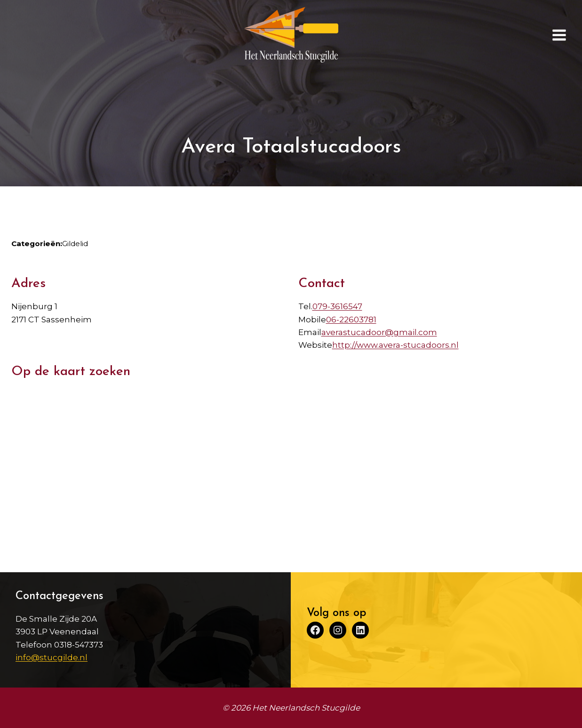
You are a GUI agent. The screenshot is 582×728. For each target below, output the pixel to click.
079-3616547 (337, 306)
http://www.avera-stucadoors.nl (395, 345)
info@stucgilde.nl (52, 657)
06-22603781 (351, 320)
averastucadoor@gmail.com (379, 332)
